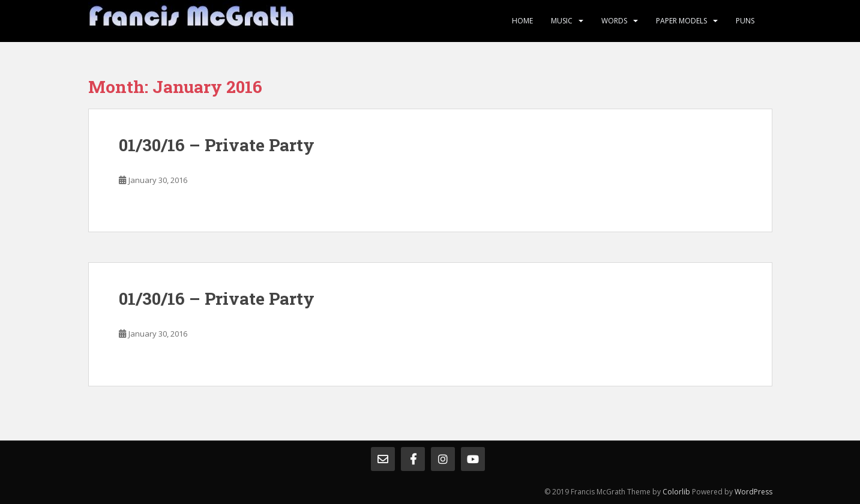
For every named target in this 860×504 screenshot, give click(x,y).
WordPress (753, 492)
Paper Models (681, 21)
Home (522, 21)
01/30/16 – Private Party (217, 145)
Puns (745, 21)
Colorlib (676, 492)
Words (614, 21)
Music (562, 21)
